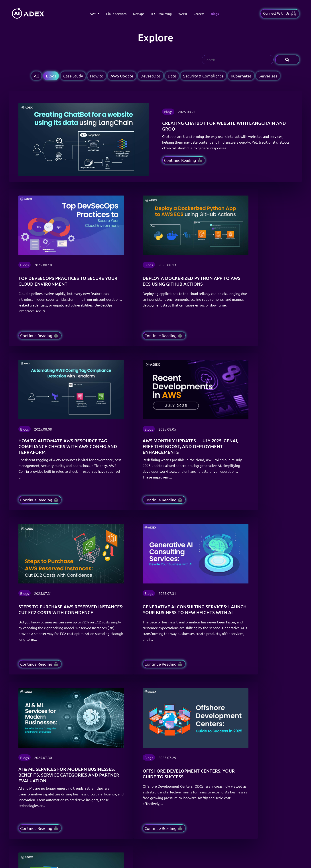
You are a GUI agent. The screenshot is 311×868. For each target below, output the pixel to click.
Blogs (215, 14)
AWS (88, 742)
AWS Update (122, 76)
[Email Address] (210, 699)
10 (91, 638)
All (36, 76)
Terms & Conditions (196, 742)
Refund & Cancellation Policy (203, 764)
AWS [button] (93, 14)
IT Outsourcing (161, 14)
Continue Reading (183, 160)
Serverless (268, 76)
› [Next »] (127, 638)
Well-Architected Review (103, 771)
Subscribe (276, 699)
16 (118, 638)
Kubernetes (241, 76)
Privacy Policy (192, 756)
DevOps (139, 14)
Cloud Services (116, 14)
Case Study (73, 76)
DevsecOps (151, 76)
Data (172, 76)
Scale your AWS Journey (150, 778)
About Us (140, 764)
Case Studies (143, 742)
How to (97, 76)
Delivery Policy (193, 749)
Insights (139, 756)
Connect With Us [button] (280, 14)
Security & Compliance (203, 76)
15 (109, 638)
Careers (199, 14)
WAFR (183, 14)
